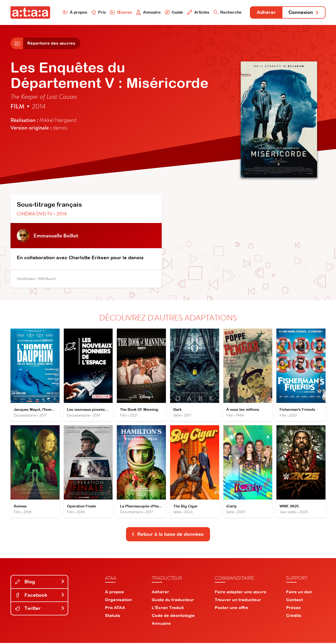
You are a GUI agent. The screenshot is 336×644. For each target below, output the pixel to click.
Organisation (119, 601)
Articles (197, 12)
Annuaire (148, 12)
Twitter (40, 609)
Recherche (227, 12)
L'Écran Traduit (168, 609)
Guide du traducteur (173, 601)
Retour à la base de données (167, 535)
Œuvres (120, 12)
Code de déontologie (173, 616)
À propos (74, 12)
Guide (173, 12)
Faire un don (299, 593)
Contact (295, 601)
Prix (98, 12)
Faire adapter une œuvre (241, 593)
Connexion (304, 12)
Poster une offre (232, 609)
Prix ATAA (115, 609)
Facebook (40, 596)
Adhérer (266, 12)
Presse (293, 609)
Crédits (294, 616)
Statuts (113, 616)
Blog (40, 583)
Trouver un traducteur (238, 601)
